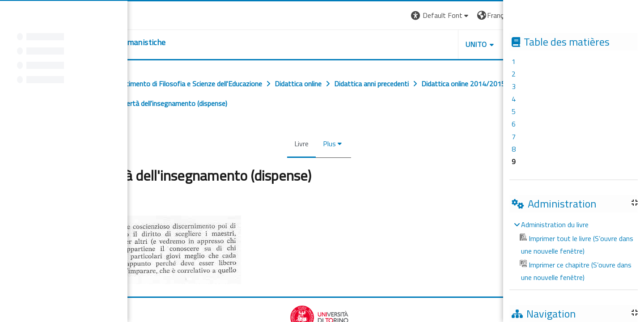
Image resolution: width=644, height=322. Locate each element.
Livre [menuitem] (303, 144)
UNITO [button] (478, 44)
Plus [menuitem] (331, 144)
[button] (442, 15)
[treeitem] (573, 251)
